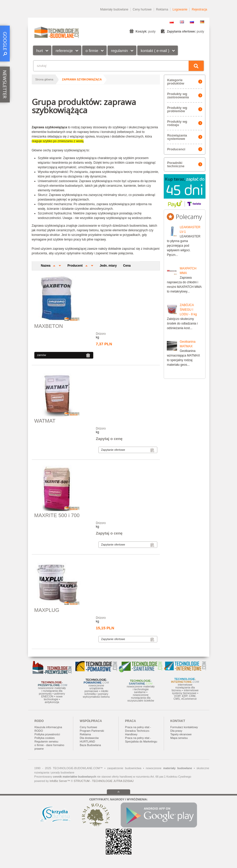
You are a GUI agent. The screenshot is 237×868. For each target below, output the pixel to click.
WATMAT (45, 421)
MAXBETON (49, 326)
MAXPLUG (47, 610)
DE (202, 22)
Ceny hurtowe (142, 9)
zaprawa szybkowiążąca (82, 79)
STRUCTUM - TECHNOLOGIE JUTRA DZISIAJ (104, 781)
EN (182, 22)
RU (192, 22)
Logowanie (180, 9)
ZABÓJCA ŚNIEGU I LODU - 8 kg (188, 310)
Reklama (162, 9)
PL (172, 22)
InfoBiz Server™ (60, 781)
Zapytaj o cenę (109, 439)
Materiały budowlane (114, 9)
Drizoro (101, 334)
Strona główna (44, 79)
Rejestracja (199, 9)
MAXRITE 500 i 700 (57, 515)
